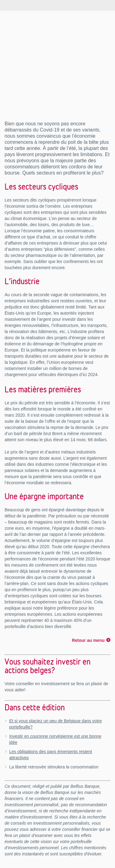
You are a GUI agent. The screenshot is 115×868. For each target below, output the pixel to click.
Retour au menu (88, 640)
